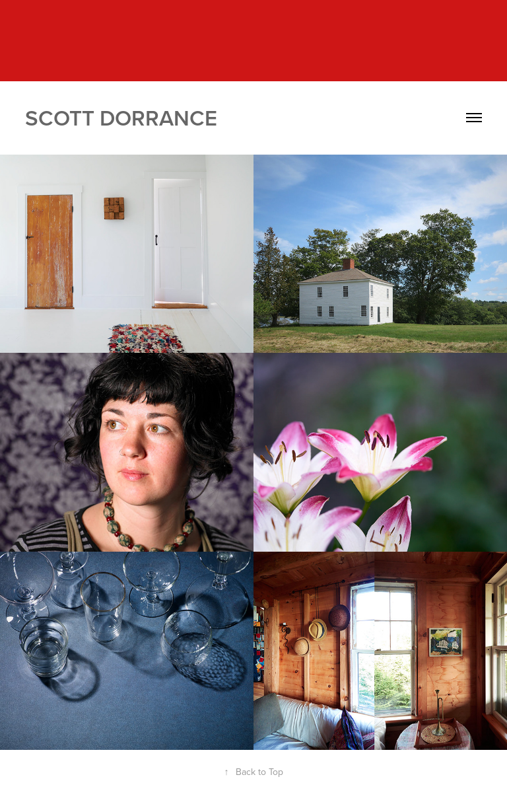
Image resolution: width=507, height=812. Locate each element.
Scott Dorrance (121, 118)
